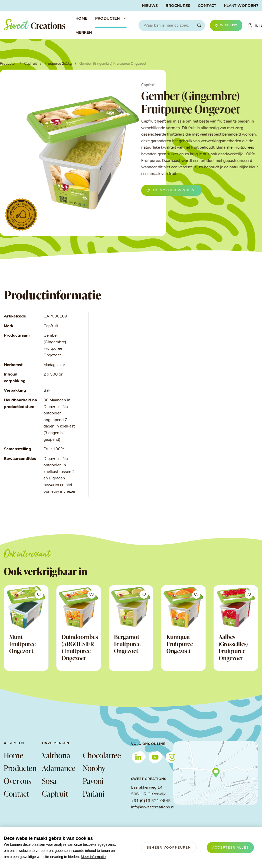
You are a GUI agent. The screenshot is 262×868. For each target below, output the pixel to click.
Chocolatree (101, 755)
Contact (16, 794)
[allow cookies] (230, 848)
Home (14, 755)
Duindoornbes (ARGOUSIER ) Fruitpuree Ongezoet (80, 647)
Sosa (49, 781)
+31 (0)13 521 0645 (151, 801)
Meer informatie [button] (93, 857)
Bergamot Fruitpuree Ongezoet (127, 644)
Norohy (94, 768)
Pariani (94, 794)
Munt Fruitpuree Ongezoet (22, 644)
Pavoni (93, 781)
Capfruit (55, 794)
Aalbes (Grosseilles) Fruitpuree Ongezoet (233, 647)
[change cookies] (169, 848)
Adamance (59, 768)
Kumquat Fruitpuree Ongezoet (180, 644)
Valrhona (56, 755)
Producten (20, 768)
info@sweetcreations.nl (153, 807)
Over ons (18, 781)
